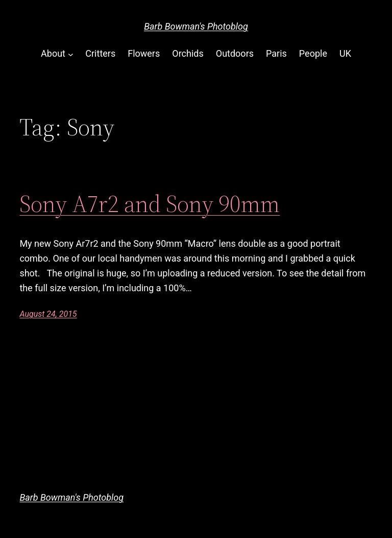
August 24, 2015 (48, 314)
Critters (100, 53)
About (53, 53)
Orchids (188, 53)
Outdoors (235, 53)
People (313, 53)
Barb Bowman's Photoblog (196, 26)
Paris (276, 53)
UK (345, 53)
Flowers (144, 53)
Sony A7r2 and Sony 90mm (150, 204)
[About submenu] (71, 54)
